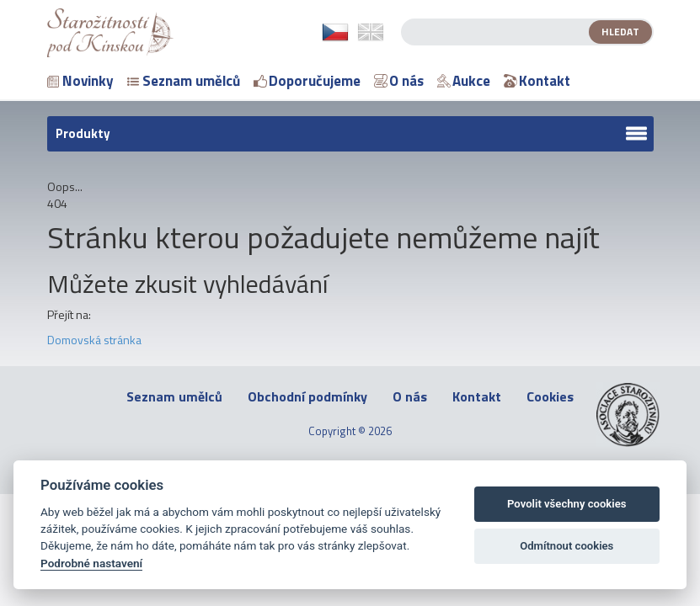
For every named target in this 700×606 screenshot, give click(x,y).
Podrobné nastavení (91, 563)
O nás (399, 81)
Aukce (464, 81)
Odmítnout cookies (566, 546)
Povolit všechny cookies (566, 504)
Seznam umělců (184, 81)
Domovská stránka (94, 340)
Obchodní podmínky (307, 397)
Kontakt (537, 81)
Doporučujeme (307, 81)
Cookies (550, 397)
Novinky (80, 81)
